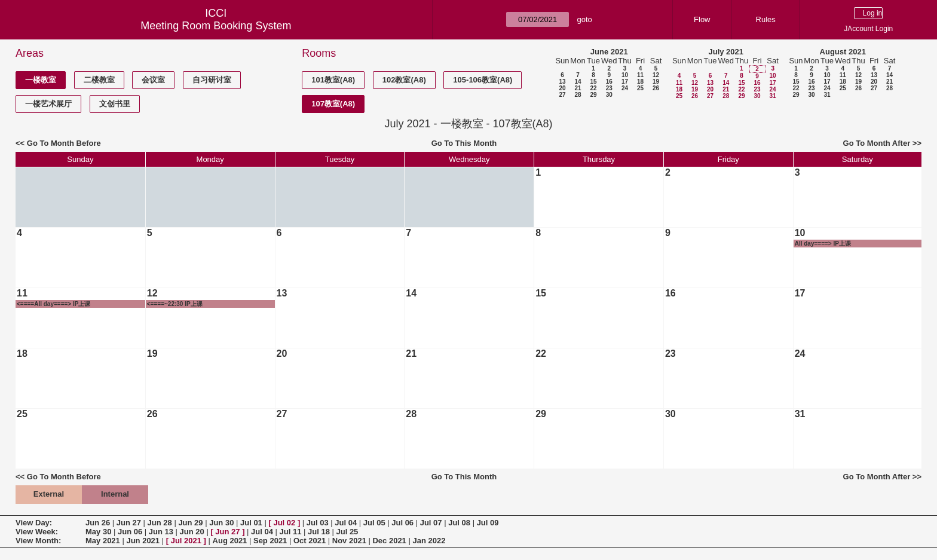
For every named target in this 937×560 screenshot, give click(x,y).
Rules (766, 19)
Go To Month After (877, 143)
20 (562, 88)
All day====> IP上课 (823, 244)
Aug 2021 (230, 541)
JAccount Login (868, 29)
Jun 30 (221, 523)
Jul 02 (284, 523)
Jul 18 (319, 532)
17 (625, 82)
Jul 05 (374, 523)
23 (609, 88)
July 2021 (726, 52)
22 (593, 88)
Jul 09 (488, 523)
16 (609, 82)
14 (578, 82)
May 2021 (103, 541)
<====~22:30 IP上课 (175, 304)
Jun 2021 (143, 541)
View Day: (34, 523)
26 (656, 88)
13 (562, 82)
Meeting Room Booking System (216, 26)
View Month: (38, 541)
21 (578, 88)
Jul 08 (459, 523)
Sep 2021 (270, 541)
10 (625, 75)
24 (625, 88)
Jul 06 (402, 523)
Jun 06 (130, 532)
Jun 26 (98, 523)
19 (656, 82)
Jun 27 (129, 523)
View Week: (37, 532)
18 (640, 82)
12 (656, 75)
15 (593, 82)
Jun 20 (192, 532)
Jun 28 (160, 523)
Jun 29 (190, 523)
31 (772, 96)
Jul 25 (347, 532)
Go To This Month (464, 143)
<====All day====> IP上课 (53, 304)
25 (640, 88)
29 (593, 95)
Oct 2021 (310, 541)
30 (609, 95)
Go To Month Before (64, 143)
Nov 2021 (349, 541)
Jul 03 (318, 523)
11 (640, 75)
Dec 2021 (389, 541)
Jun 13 (161, 532)
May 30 (98, 532)
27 (562, 95)
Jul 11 (291, 532)
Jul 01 (251, 523)
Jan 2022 (429, 541)
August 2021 (843, 52)
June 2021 (609, 52)
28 (578, 95)
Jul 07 (431, 523)
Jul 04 (346, 523)
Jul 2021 (186, 541)
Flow (702, 19)
